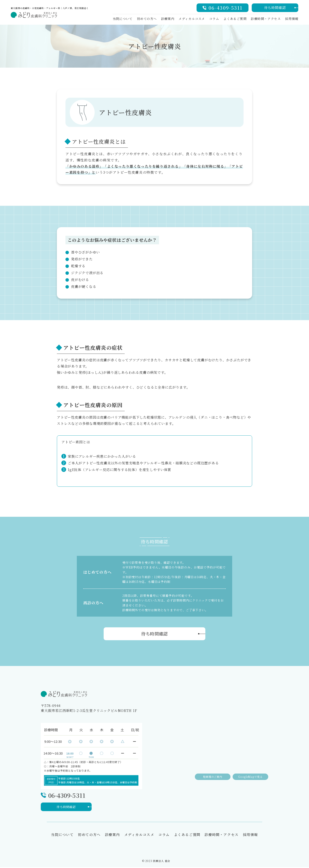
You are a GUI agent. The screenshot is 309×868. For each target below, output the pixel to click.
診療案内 (168, 19)
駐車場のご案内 (208, 773)
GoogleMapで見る (249, 773)
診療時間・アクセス (266, 19)
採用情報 (292, 19)
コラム (214, 19)
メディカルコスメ (192, 19)
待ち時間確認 (275, 8)
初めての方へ (147, 19)
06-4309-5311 (226, 8)
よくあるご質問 (235, 19)
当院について (123, 19)
